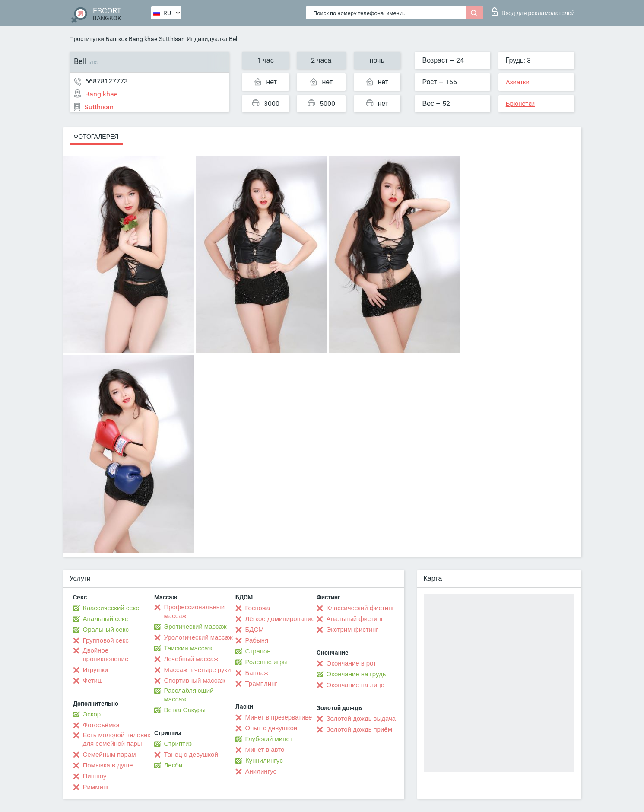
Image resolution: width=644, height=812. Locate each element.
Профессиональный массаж (195, 611)
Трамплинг (261, 684)
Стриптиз (178, 744)
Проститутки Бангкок (98, 39)
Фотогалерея (96, 137)
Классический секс (111, 608)
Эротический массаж (195, 627)
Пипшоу (95, 776)
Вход (533, 12)
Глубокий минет (269, 739)
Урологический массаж (198, 637)
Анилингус (261, 771)
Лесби (173, 765)
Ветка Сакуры (185, 710)
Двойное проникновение (106, 655)
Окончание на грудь (356, 674)
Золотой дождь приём (359, 729)
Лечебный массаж (191, 659)
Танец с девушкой (191, 755)
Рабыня (257, 640)
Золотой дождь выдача (361, 719)
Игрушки (96, 670)
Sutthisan (172, 39)
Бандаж (257, 673)
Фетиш (93, 681)
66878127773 (106, 81)
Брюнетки (520, 104)
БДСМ (255, 630)
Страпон (258, 651)
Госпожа (258, 608)
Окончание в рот (351, 663)
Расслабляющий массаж (189, 695)
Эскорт (93, 714)
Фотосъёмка (101, 725)
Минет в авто (265, 750)
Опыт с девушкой (271, 728)
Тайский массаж (188, 648)
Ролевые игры (267, 662)
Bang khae (143, 39)
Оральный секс (106, 630)
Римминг (96, 787)
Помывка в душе (108, 765)
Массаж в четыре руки (198, 670)
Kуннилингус (264, 761)
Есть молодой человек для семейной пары (117, 739)
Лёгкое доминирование (280, 619)
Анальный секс (106, 619)
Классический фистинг (360, 608)
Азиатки (518, 82)
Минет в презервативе (279, 717)
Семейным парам (109, 755)
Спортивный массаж (195, 681)
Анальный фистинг (355, 619)
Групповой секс (106, 640)
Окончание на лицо (356, 685)
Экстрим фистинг (352, 630)
